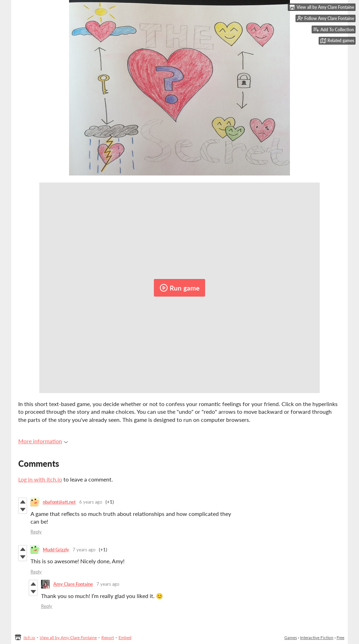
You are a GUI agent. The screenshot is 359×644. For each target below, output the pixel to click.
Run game (179, 288)
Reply (36, 532)
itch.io (29, 638)
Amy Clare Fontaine (73, 584)
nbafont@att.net (59, 502)
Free (340, 638)
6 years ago (91, 502)
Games (291, 638)
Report (108, 638)
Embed (125, 638)
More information (43, 441)
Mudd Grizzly (56, 550)
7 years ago (84, 550)
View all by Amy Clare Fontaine (68, 638)
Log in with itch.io (40, 479)
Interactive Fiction (317, 638)
